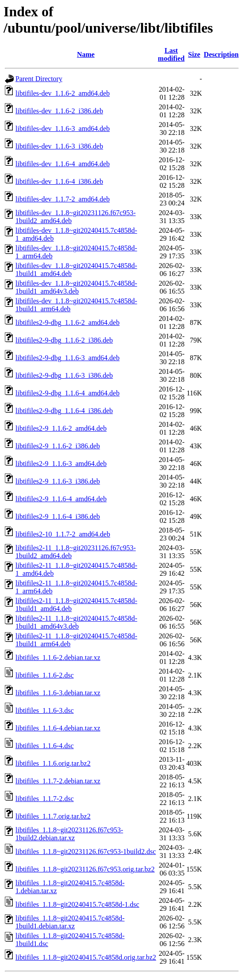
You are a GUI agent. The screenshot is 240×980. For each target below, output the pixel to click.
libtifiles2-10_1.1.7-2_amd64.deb (63, 534)
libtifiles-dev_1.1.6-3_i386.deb (59, 146)
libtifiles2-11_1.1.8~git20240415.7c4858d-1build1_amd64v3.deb (76, 622)
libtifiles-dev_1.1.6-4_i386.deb (59, 181)
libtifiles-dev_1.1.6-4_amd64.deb (63, 164)
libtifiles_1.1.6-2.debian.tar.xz (58, 658)
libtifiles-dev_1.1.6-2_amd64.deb (63, 93)
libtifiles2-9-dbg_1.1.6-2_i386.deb (64, 340)
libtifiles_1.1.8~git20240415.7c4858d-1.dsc (77, 904)
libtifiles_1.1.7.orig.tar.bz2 (53, 816)
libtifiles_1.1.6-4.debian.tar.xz (58, 728)
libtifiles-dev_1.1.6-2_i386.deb (59, 111)
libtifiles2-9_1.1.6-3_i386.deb (58, 481)
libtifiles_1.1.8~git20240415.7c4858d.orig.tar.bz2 (86, 957)
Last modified (171, 54)
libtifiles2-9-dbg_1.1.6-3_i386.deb (64, 375)
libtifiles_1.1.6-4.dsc (45, 746)
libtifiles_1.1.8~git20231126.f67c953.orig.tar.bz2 (85, 869)
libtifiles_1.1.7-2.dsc (45, 799)
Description (221, 54)
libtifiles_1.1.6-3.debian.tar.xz (58, 693)
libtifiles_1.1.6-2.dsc (45, 675)
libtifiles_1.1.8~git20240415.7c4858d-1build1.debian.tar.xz (70, 922)
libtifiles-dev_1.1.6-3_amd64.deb (63, 129)
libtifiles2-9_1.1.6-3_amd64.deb (61, 464)
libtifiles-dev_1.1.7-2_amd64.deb (63, 199)
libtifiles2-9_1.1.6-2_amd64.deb (61, 428)
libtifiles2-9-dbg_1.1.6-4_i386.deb (64, 411)
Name (86, 54)
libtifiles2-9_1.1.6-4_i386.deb (58, 516)
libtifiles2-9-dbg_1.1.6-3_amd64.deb (67, 358)
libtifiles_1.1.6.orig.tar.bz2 (53, 763)
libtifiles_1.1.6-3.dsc (45, 710)
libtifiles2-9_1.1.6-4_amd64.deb (61, 499)
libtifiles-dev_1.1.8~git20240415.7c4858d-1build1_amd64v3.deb (76, 287)
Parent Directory (39, 79)
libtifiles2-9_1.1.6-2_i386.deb (58, 446)
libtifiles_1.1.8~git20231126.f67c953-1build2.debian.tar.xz (69, 834)
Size (194, 54)
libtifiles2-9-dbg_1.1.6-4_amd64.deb (67, 393)
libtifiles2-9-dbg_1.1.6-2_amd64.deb (67, 322)
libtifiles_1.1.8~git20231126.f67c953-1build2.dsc (86, 851)
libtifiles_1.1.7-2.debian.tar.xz (58, 781)
